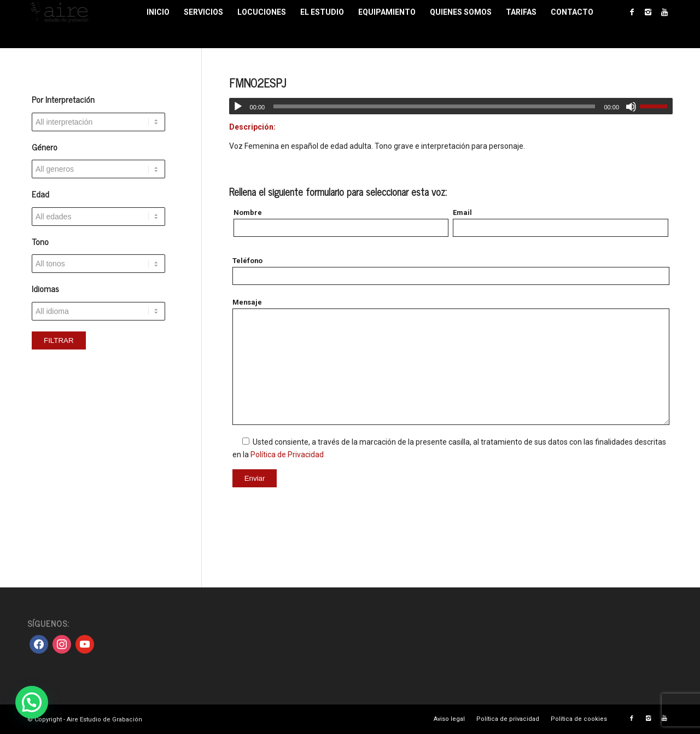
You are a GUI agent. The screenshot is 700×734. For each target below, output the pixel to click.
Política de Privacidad (287, 455)
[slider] (434, 106)
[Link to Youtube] (664, 12)
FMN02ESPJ (258, 83)
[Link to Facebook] (632, 12)
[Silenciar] (631, 107)
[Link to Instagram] (648, 12)
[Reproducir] (238, 107)
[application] (451, 106)
